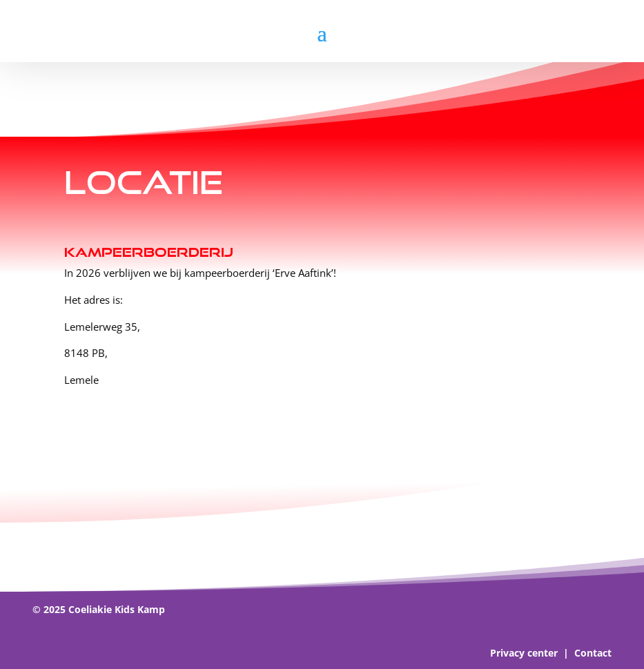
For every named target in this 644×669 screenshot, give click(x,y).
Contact (593, 653)
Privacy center (524, 653)
